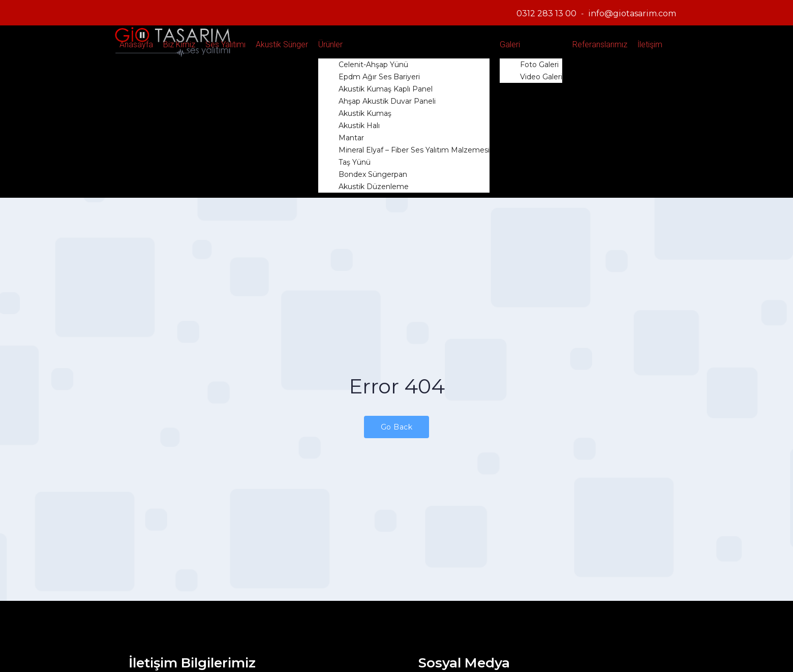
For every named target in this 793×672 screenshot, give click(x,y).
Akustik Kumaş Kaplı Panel (386, 89)
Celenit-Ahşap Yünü (373, 65)
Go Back (397, 427)
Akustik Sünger (282, 44)
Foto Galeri (539, 65)
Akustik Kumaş (365, 113)
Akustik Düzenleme (374, 187)
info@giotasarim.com (632, 13)
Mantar (351, 138)
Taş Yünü (355, 162)
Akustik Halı (359, 126)
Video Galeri (541, 77)
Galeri (510, 44)
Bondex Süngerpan (373, 174)
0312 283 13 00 (546, 13)
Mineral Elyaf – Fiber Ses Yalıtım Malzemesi (414, 150)
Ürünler (330, 44)
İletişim (650, 44)
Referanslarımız (600, 44)
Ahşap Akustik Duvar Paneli (387, 101)
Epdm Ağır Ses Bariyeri (379, 77)
